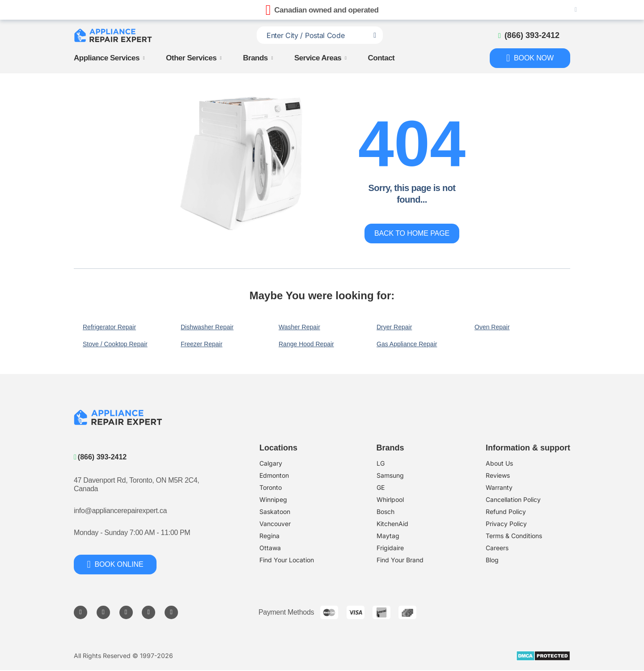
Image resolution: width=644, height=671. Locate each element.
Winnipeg (273, 499)
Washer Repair (299, 327)
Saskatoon (275, 512)
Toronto (271, 487)
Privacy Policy (506, 524)
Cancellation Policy (513, 499)
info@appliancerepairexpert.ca (120, 511)
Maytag (388, 536)
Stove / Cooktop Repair (115, 344)
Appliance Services (107, 58)
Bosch (386, 512)
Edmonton (274, 475)
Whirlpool (390, 499)
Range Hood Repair (306, 344)
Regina (269, 536)
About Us (499, 463)
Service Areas (318, 58)
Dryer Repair (394, 327)
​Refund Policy (506, 512)
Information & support (528, 448)
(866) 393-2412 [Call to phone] (100, 457)
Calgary (271, 463)
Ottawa (270, 548)
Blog (492, 560)
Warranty (499, 487)
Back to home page (412, 233)
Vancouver (275, 524)
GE (381, 487)
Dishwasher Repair (207, 327)
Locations (278, 448)
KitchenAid (392, 524)
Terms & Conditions (514, 536)
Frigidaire (390, 548)
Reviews (498, 475)
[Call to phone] (529, 35)
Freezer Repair (201, 344)
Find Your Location (287, 560)
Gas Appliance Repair (407, 344)
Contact (381, 58)
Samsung (390, 475)
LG (381, 463)
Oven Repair (492, 327)
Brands (255, 58)
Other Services (191, 58)
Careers (497, 548)
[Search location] (375, 35)
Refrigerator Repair (109, 327)
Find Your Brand (400, 560)
